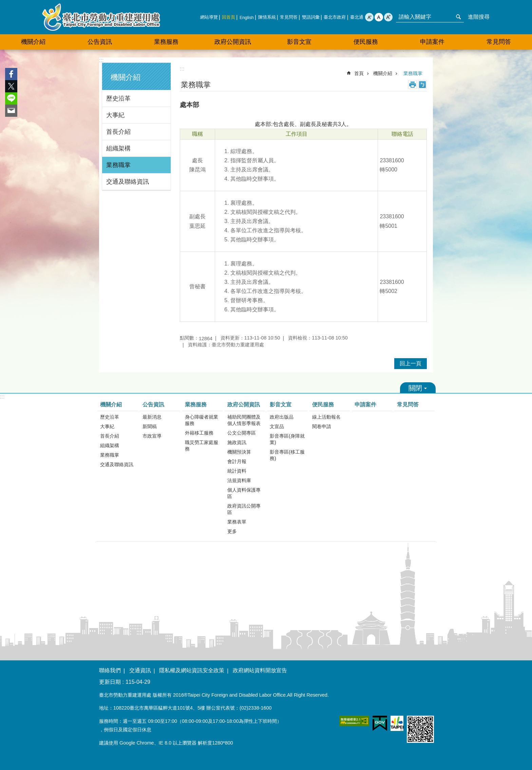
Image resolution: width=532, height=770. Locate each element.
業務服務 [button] (166, 42)
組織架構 (118, 148)
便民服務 (323, 405)
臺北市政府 (335, 17)
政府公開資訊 (244, 405)
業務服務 (196, 405)
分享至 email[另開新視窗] (11, 111)
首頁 (359, 73)
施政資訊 (237, 442)
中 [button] (379, 17)
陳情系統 (267, 17)
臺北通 (357, 17)
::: (101, 60)
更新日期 (110, 682)
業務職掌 (118, 165)
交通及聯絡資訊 (128, 182)
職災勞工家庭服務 (202, 446)
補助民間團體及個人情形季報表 (244, 420)
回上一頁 (411, 363)
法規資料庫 (239, 480)
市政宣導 (152, 436)
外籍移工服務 (199, 433)
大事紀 (115, 115)
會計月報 (237, 461)
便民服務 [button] (366, 42)
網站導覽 (209, 17)
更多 (232, 531)
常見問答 (289, 17)
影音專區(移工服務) (287, 455)
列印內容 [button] (413, 85)
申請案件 (432, 42)
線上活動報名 (326, 417)
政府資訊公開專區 (244, 509)
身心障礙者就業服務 (202, 420)
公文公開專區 (242, 433)
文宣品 (277, 426)
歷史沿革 (118, 98)
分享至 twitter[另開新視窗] (11, 86)
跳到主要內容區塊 (4, 4)
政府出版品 (282, 417)
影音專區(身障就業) (287, 439)
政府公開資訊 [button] (233, 42)
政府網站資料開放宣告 (260, 670)
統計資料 (237, 471)
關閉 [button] (418, 388)
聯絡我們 (110, 670)
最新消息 (152, 417)
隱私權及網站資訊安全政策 (192, 670)
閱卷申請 (322, 426)
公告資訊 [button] (100, 42)
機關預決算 (239, 452)
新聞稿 (150, 426)
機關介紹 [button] (33, 42)
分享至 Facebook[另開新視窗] (11, 74)
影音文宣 (281, 405)
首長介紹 (118, 132)
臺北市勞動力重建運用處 (101, 17)
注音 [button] (422, 85)
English (247, 17)
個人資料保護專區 (244, 493)
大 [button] (388, 17)
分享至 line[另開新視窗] (11, 98)
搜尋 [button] (458, 17)
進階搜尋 (479, 17)
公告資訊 (153, 405)
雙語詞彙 (311, 17)
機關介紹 (126, 77)
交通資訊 (140, 670)
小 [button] (369, 17)
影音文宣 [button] (299, 42)
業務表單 (237, 522)
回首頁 (229, 17)
